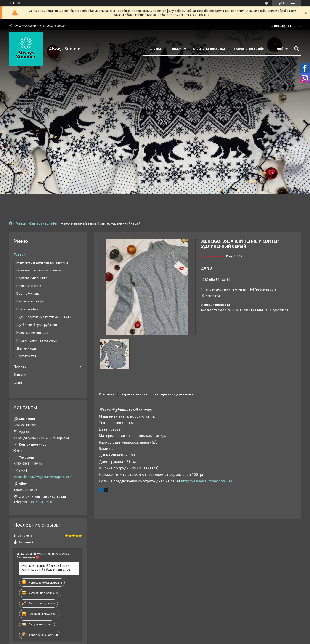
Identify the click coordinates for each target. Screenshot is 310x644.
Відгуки (20, 374)
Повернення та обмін (251, 49)
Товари (176, 49)
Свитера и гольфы (43, 223)
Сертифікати (26, 356)
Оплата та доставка (209, 49)
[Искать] (296, 49)
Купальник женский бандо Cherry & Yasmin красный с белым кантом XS (46, 568)
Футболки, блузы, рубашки (37, 325)
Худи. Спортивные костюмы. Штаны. (44, 317)
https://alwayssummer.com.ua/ (207, 481)
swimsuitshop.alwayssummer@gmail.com (43, 477)
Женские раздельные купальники (42, 262)
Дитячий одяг (27, 348)
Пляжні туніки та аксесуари (37, 340)
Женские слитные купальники (39, 270)
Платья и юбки (27, 309)
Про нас (20, 366)
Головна (154, 49)
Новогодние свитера (32, 333)
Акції (18, 383)
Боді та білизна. (28, 294)
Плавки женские (29, 286)
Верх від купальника (32, 278)
